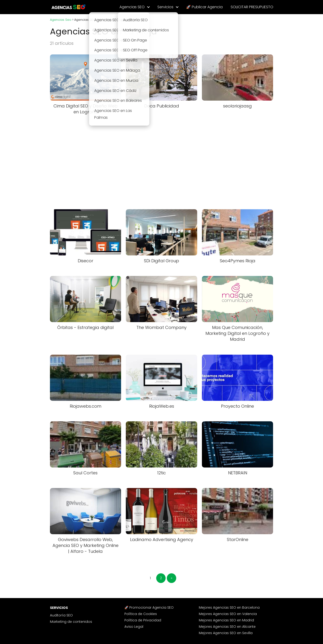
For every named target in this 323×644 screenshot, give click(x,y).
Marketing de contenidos (71, 622)
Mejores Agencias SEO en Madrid (226, 620)
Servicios (165, 7)
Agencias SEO (132, 7)
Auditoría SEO (61, 615)
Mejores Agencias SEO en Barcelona (229, 607)
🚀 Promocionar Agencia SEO (149, 607)
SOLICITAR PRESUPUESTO (252, 7)
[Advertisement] (162, 160)
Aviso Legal (134, 627)
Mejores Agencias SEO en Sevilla (226, 633)
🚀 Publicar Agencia (204, 7)
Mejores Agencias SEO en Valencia (228, 614)
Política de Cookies (141, 614)
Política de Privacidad (143, 620)
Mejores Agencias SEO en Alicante (227, 627)
